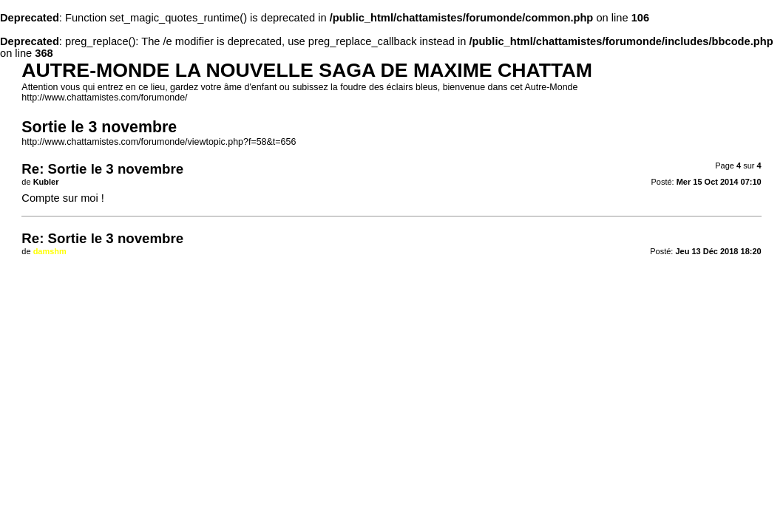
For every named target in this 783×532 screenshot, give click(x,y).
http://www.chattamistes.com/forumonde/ (104, 98)
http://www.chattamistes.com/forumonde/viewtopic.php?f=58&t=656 (159, 142)
